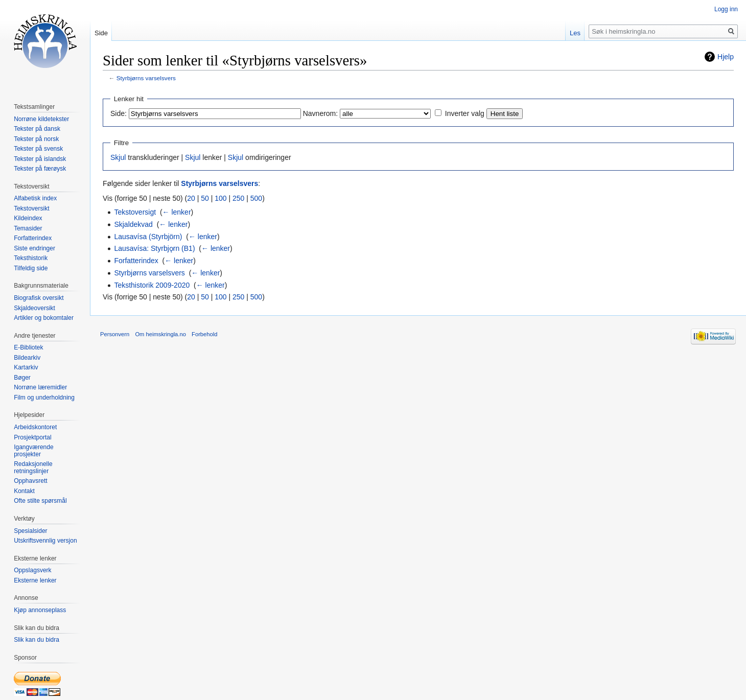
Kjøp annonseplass (40, 610)
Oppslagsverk (32, 570)
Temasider (28, 228)
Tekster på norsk (36, 139)
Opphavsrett (30, 481)
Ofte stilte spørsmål (40, 501)
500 (256, 198)
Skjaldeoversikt (34, 308)
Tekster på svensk (38, 149)
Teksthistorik (31, 258)
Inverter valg (465, 113)
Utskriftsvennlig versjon (45, 541)
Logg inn (726, 9)
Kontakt (24, 491)
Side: (119, 113)
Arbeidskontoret (35, 427)
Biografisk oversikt (39, 298)
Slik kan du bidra (37, 640)
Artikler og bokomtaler (44, 318)
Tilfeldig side (31, 268)
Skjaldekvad (133, 224)
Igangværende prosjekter (33, 451)
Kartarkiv (26, 367)
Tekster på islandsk (40, 159)
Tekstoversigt (135, 212)
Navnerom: (320, 113)
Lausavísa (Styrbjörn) (148, 237)
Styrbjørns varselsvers (146, 78)
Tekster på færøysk (40, 169)
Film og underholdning (44, 398)
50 (205, 198)
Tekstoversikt (31, 208)
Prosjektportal (32, 437)
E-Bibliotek (28, 347)
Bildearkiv (27, 358)
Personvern (115, 334)
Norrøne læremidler (40, 387)
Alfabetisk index (35, 198)
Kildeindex (28, 218)
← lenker (177, 212)
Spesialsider (30, 531)
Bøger (22, 378)
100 (220, 198)
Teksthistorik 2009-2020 (152, 285)
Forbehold (204, 334)
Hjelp (726, 57)
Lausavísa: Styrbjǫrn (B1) (154, 248)
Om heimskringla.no (160, 334)
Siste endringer (34, 248)
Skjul (118, 157)
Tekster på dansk (37, 129)
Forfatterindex (136, 261)
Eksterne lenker (35, 580)
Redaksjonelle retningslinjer (33, 468)
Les (575, 33)
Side (101, 33)
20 (191, 198)
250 (238, 198)
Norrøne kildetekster (41, 119)
